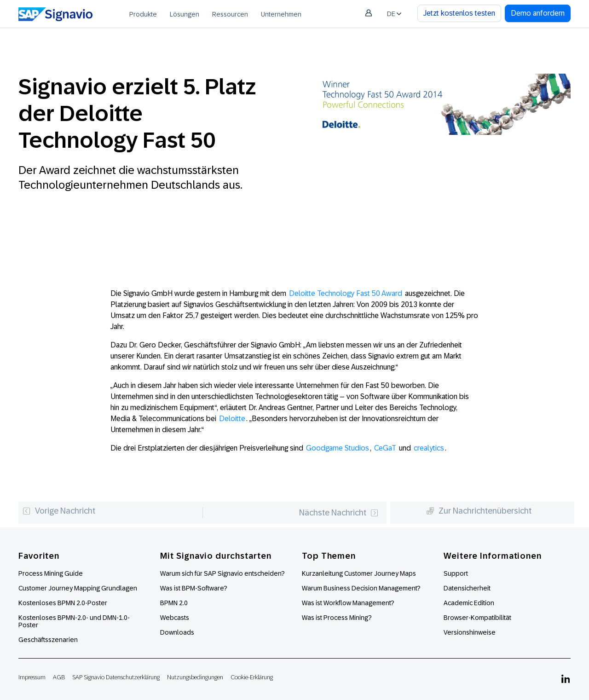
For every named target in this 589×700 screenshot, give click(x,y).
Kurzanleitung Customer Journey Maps (359, 573)
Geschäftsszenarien (48, 640)
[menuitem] (143, 14)
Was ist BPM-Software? (194, 588)
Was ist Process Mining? (337, 618)
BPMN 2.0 (174, 603)
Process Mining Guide (51, 573)
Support (456, 573)
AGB (59, 677)
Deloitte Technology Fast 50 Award (346, 293)
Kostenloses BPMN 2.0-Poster (63, 603)
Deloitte (232, 419)
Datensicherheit (467, 588)
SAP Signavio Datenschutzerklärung (116, 677)
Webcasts (175, 618)
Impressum (32, 677)
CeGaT (385, 448)
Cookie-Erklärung (252, 677)
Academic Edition (469, 603)
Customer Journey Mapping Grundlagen (78, 588)
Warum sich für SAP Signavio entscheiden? (222, 573)
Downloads (177, 632)
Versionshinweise (470, 632)
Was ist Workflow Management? (348, 603)
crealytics (429, 448)
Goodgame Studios (338, 448)
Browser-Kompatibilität (477, 618)
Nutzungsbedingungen (195, 677)
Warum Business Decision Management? (361, 588)
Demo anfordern (538, 13)
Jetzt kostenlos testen (459, 13)
